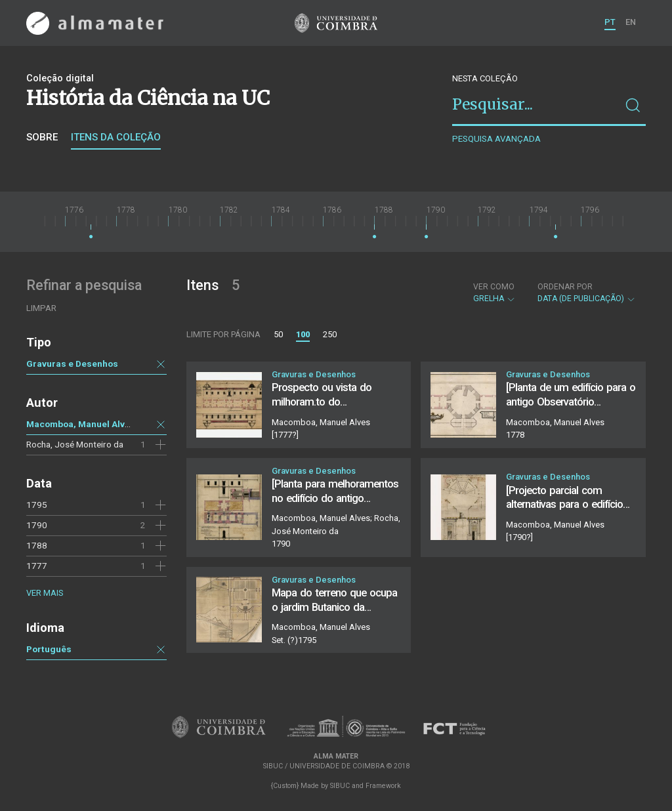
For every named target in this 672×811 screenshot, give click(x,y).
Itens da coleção (116, 137)
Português (49, 649)
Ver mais (45, 593)
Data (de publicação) (587, 293)
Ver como (494, 287)
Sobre (42, 137)
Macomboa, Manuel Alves (81, 424)
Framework (383, 786)
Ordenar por (565, 287)
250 (330, 334)
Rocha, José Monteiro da (75, 444)
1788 (37, 545)
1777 (37, 566)
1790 (37, 525)
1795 (37, 505)
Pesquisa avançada (496, 139)
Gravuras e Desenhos (72, 364)
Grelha (494, 293)
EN (631, 22)
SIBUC (340, 786)
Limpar (41, 308)
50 (278, 334)
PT (610, 22)
